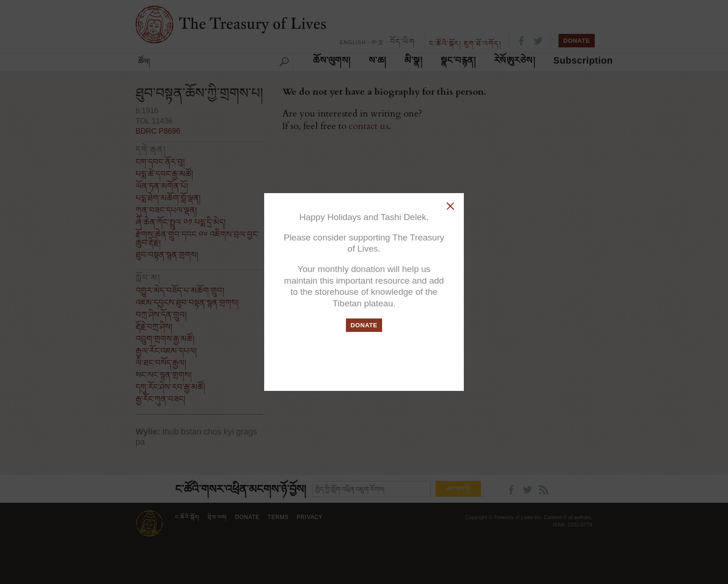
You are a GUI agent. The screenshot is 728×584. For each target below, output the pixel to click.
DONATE (364, 325)
